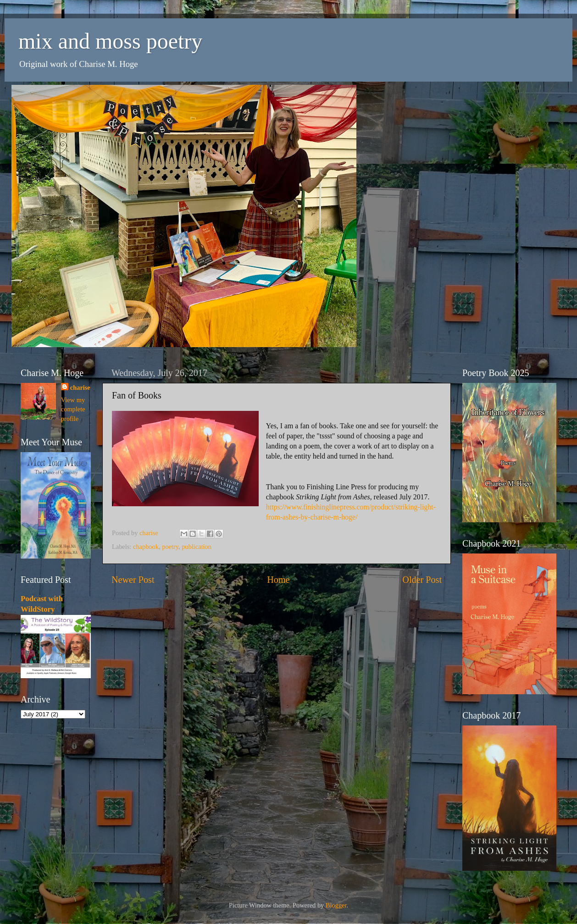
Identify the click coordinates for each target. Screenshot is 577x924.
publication (197, 547)
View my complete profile (73, 409)
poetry (170, 547)
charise (80, 387)
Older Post (422, 580)
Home (278, 580)
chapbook (146, 547)
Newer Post (133, 580)
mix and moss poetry (110, 41)
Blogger (336, 905)
